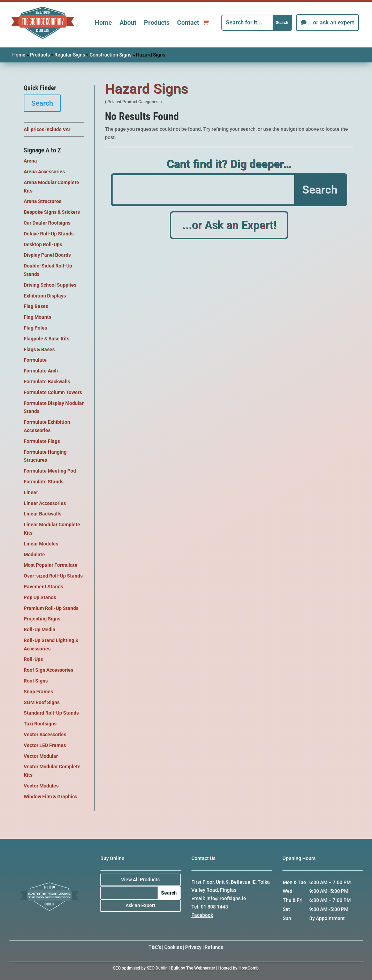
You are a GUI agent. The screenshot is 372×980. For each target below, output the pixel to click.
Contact (188, 22)
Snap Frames (38, 692)
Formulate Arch (41, 371)
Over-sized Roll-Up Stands (53, 576)
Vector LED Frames (45, 745)
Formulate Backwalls (47, 382)
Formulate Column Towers (53, 392)
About (128, 22)
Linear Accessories (45, 503)
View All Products (140, 880)
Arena (30, 161)
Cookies (173, 947)
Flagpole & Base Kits (47, 339)
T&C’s (155, 947)
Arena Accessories (44, 172)
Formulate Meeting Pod (50, 471)
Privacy (193, 947)
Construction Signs (111, 55)
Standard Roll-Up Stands (51, 713)
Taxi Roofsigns (40, 724)
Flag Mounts (37, 317)
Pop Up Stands (40, 597)
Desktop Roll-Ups (43, 244)
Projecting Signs (42, 619)
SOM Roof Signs (42, 702)
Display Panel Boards (47, 255)
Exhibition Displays (45, 296)
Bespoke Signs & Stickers (52, 212)
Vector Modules (41, 786)
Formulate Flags (42, 441)
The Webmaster (201, 968)
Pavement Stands (43, 587)
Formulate (35, 360)
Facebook (202, 915)
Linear (31, 492)
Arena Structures (43, 201)
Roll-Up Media (40, 630)
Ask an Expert (141, 905)
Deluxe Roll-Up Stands (49, 234)
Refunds (214, 947)
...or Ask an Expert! (229, 226)
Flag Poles (35, 328)
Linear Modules (41, 544)
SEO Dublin (157, 968)
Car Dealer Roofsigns (47, 223)
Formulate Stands (44, 482)
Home (103, 22)
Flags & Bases (39, 349)
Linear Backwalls (43, 514)
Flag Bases (36, 306)
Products (157, 22)
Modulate (34, 555)
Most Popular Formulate (51, 565)
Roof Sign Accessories (48, 670)
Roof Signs (36, 681)
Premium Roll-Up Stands (51, 608)
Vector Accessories (45, 734)
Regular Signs (70, 55)
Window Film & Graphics (50, 797)
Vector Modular (41, 756)
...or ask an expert (331, 22)
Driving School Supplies (50, 285)
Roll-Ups (33, 659)
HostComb (249, 968)
